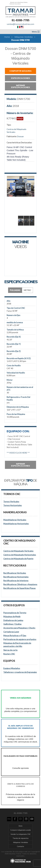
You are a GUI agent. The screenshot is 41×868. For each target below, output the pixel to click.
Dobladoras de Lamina (13, 620)
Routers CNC (9, 654)
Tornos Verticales (11, 502)
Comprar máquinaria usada (20, 830)
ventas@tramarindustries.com (20, 24)
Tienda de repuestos (21, 838)
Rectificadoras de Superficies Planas (20, 588)
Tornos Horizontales (13, 505)
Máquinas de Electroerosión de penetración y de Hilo (17, 645)
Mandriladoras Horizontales (16, 524)
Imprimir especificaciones (21, 86)
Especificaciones (21, 78)
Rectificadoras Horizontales (16, 577)
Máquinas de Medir (12, 617)
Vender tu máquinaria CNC (21, 834)
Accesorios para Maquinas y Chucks (19, 628)
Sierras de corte (10, 650)
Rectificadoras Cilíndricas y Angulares (20, 584)
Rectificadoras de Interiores (16, 581)
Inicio (20, 826)
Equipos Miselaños (12, 668)
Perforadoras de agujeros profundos (20, 639)
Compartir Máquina (20, 71)
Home (7, 37)
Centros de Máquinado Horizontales (20, 555)
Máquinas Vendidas (24, 37)
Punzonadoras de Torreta (15, 613)
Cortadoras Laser (11, 632)
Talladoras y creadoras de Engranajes (20, 672)
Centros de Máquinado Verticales (16, 131)
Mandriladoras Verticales (15, 520)
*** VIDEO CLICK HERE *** (18, 453)
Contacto (20, 846)
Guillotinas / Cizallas (12, 624)
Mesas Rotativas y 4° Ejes (15, 636)
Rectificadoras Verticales (15, 573)
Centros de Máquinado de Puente (18, 559)
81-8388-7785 (21, 20)
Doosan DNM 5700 (20, 40)
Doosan (20, 136)
